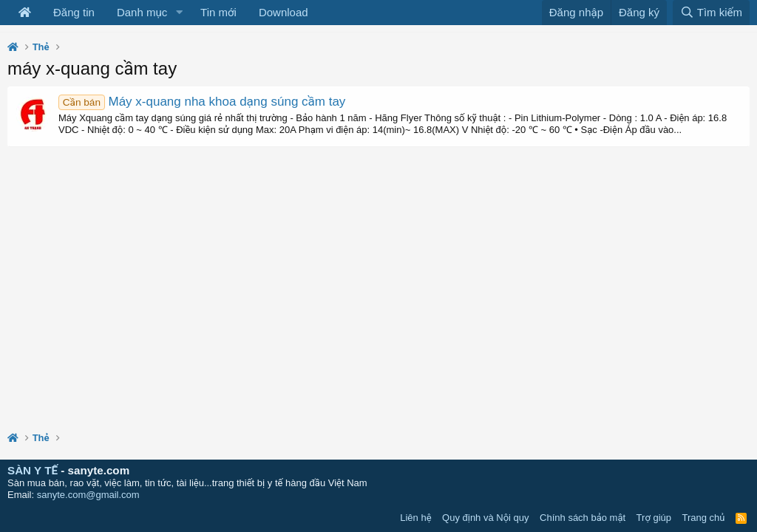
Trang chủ (704, 518)
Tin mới (218, 12)
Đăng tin (74, 12)
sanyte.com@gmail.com (88, 495)
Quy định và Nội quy (486, 518)
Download (284, 12)
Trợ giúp (654, 518)
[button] (179, 13)
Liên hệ (415, 518)
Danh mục (142, 12)
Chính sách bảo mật (583, 518)
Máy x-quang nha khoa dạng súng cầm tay (202, 102)
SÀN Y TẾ (33, 470)
